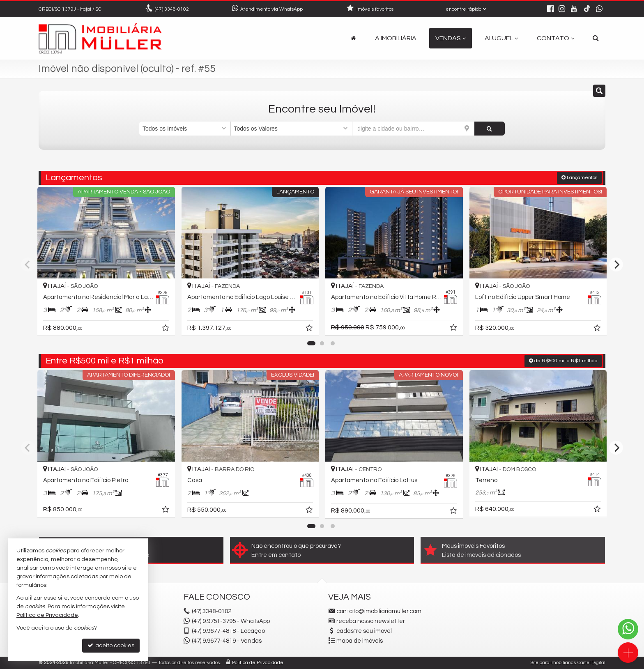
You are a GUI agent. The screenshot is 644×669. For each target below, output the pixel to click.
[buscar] (490, 129)
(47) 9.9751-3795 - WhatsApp (231, 621)
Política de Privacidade (258, 663)
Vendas (451, 38)
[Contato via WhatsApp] (628, 629)
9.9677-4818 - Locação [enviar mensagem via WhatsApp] (228, 631)
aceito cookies (111, 645)
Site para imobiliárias (553, 663)
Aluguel (501, 38)
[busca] (596, 38)
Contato (555, 38)
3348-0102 (172, 9)
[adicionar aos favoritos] (166, 329)
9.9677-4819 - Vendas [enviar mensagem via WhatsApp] (227, 641)
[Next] (616, 264)
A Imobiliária (396, 38)
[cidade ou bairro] (413, 129)
